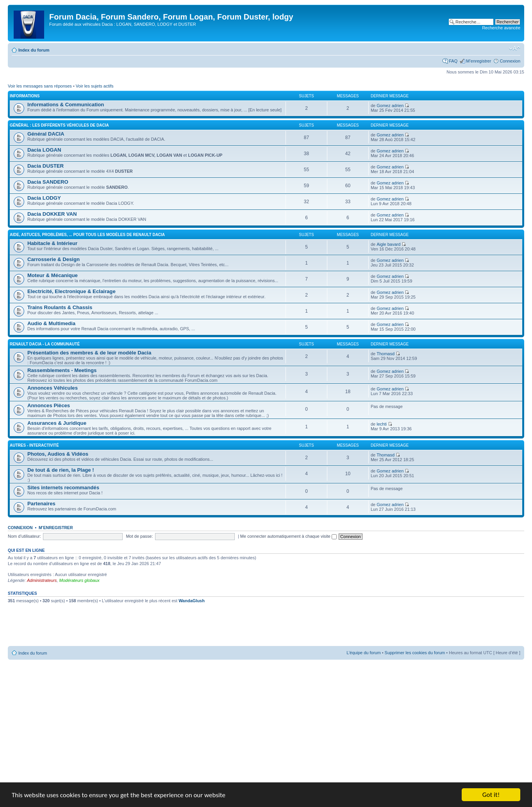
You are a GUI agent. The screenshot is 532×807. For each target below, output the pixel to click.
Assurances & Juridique (57, 423)
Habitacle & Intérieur (52, 243)
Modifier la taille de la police (515, 48)
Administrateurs (42, 580)
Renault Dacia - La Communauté (45, 344)
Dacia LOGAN (44, 150)
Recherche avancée (501, 28)
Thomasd (386, 354)
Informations (25, 96)
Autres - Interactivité (34, 445)
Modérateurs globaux (79, 580)
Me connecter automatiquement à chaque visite (288, 536)
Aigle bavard (388, 244)
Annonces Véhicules (53, 388)
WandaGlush (192, 601)
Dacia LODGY (44, 198)
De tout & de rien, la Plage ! (61, 470)
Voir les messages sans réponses (40, 86)
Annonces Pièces (49, 405)
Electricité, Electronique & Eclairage (71, 291)
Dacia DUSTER (46, 166)
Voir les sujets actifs (95, 86)
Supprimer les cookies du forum (415, 653)
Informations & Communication (66, 105)
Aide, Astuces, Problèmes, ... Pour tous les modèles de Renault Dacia (87, 235)
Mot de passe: (139, 536)
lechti (382, 424)
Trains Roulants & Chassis (60, 307)
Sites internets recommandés (63, 488)
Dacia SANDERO (48, 182)
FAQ (453, 61)
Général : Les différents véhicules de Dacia (59, 125)
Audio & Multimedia (51, 323)
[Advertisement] (266, 628)
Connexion (510, 61)
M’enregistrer (478, 61)
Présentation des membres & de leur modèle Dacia (89, 353)
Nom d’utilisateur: (24, 536)
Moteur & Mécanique (53, 275)
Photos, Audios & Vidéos (58, 454)
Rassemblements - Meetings (62, 370)
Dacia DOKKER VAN (52, 214)
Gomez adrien (390, 106)
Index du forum (34, 50)
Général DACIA (46, 134)
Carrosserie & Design (54, 259)
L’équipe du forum (363, 653)
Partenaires (41, 504)
